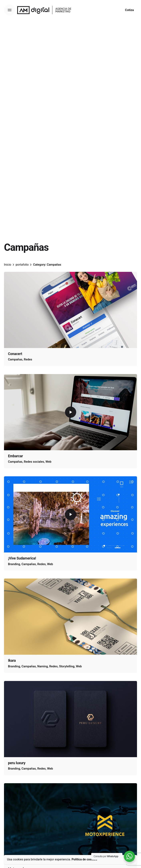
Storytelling (67, 666)
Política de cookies (84, 859)
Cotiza (129, 10)
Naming (43, 666)
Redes (28, 359)
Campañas (15, 359)
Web (48, 462)
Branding (14, 564)
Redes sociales (34, 462)
